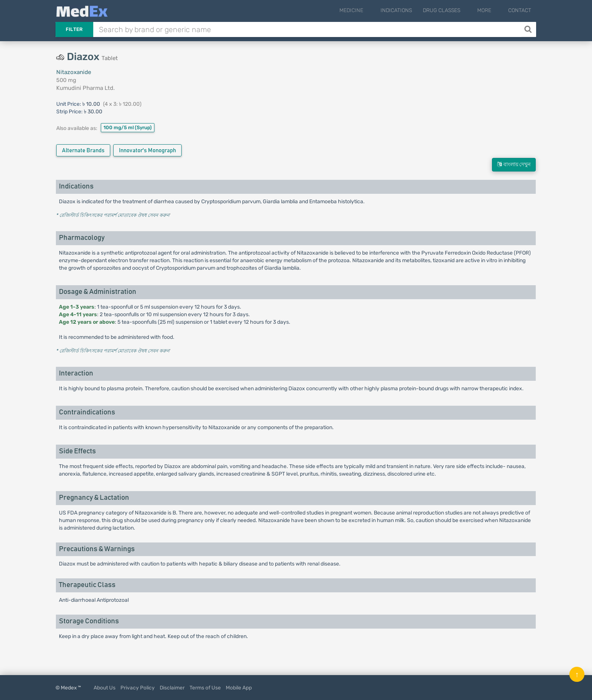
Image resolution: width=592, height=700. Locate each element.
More (490, 10)
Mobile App (239, 688)
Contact (520, 10)
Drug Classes (454, 10)
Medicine (370, 10)
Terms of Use (205, 688)
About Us (105, 688)
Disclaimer (172, 688)
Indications (408, 10)
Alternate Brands (83, 151)
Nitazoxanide (74, 72)
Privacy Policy (138, 688)
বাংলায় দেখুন (514, 165)
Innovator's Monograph (147, 151)
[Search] (529, 29)
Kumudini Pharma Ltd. (86, 88)
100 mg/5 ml (128, 127)
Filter (74, 29)
